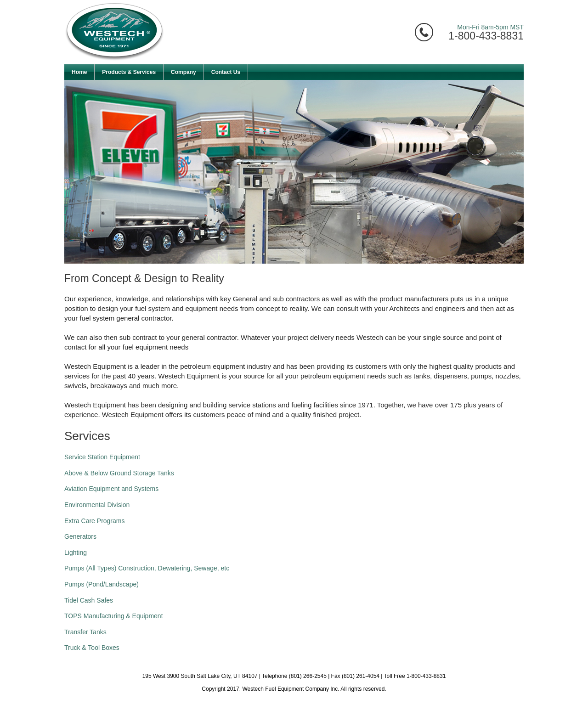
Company (184, 72)
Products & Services (129, 72)
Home (79, 72)
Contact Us (226, 72)
